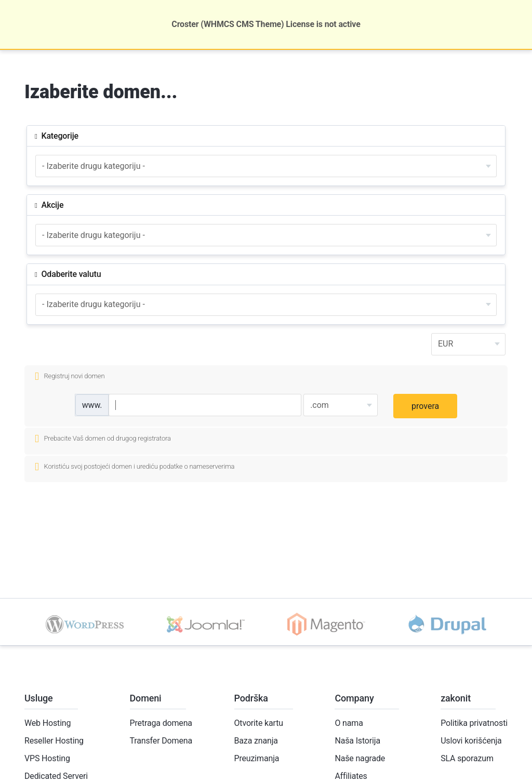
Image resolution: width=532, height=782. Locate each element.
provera (425, 406)
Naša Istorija (357, 741)
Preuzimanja (257, 758)
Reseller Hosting (54, 741)
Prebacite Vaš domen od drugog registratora (103, 439)
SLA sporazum (467, 758)
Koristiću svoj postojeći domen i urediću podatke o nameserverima (135, 467)
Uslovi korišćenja (471, 741)
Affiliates (351, 776)
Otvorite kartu (259, 723)
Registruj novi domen (70, 377)
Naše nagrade (360, 758)
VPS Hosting (47, 758)
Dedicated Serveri (56, 776)
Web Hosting (48, 723)
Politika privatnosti (474, 723)
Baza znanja (256, 741)
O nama (349, 723)
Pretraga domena (161, 723)
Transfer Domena (161, 741)
